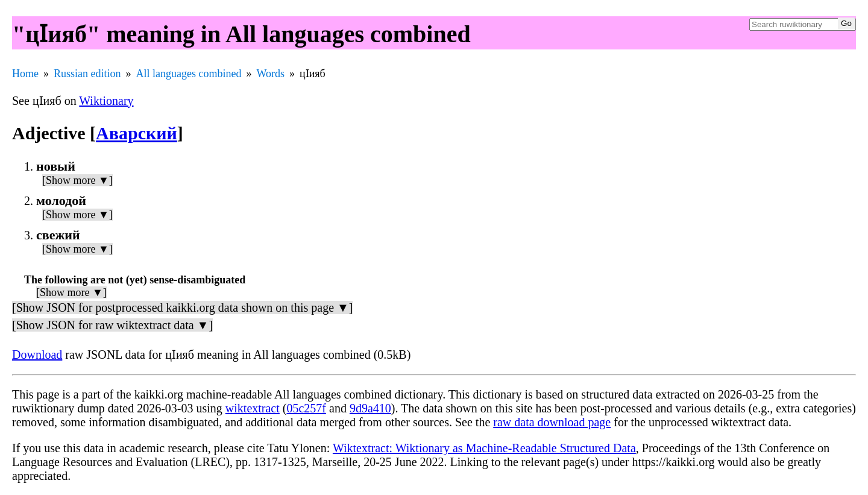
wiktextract (253, 408)
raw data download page (552, 422)
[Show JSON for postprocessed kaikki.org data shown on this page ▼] (182, 307)
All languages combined (189, 74)
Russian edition (87, 74)
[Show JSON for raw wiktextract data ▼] (112, 325)
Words (270, 74)
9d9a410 (370, 408)
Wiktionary (106, 101)
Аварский (137, 133)
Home (25, 74)
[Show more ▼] (77, 180)
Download (37, 355)
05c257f (306, 408)
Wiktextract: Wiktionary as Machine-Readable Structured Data (484, 448)
